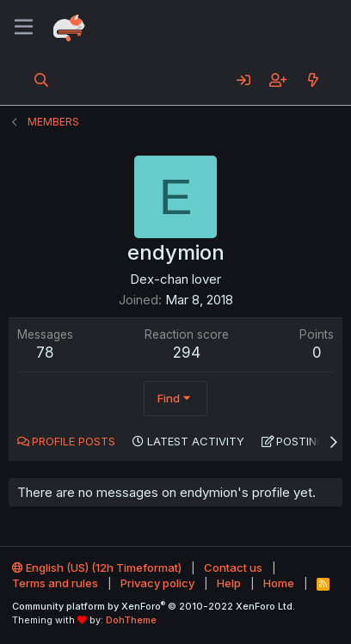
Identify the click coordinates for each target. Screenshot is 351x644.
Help (229, 583)
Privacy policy (157, 583)
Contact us (233, 567)
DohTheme (131, 620)
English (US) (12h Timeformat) (97, 567)
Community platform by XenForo (154, 606)
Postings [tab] (304, 441)
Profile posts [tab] (74, 441)
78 (45, 353)
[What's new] (313, 80)
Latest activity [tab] (196, 441)
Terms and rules (55, 583)
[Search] (42, 80)
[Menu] (24, 28)
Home (279, 583)
